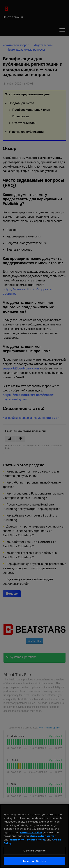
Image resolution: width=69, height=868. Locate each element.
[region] (34, 836)
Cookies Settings (34, 851)
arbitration (17, 840)
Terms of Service (31, 833)
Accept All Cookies (34, 861)
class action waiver (43, 836)
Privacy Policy (36, 840)
